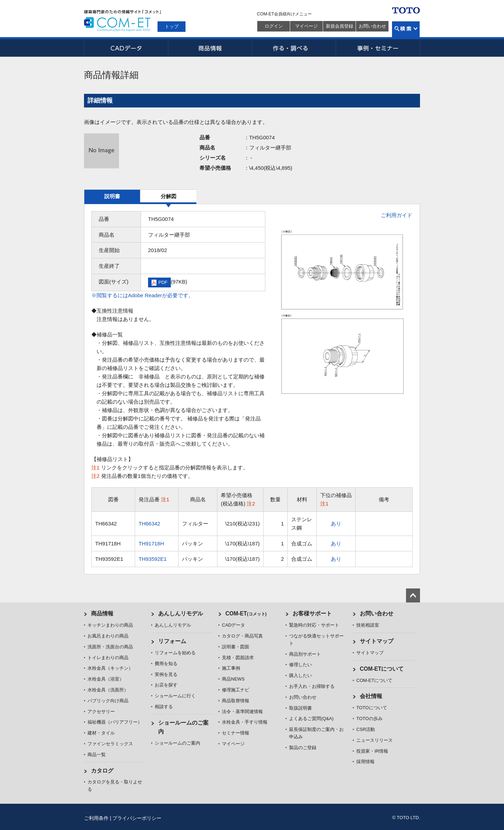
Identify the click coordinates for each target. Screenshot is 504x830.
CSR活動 (366, 729)
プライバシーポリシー (137, 818)
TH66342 (149, 524)
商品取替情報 (236, 701)
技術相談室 (368, 625)
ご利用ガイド (397, 215)
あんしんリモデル (181, 613)
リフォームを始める (175, 653)
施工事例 (231, 668)
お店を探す (166, 685)
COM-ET (246, 613)
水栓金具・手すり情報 (245, 722)
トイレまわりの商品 (108, 658)
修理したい (300, 665)
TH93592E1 (153, 559)
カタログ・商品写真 (242, 636)
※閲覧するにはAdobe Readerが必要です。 (142, 295)
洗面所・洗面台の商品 (110, 647)
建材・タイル (101, 733)
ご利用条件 (96, 818)
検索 (406, 29)
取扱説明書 (300, 708)
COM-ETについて (382, 669)
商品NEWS (233, 679)
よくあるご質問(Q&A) (311, 719)
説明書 (112, 196)
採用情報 (365, 762)
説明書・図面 (236, 647)
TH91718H (151, 543)
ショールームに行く (175, 696)
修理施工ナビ (236, 690)
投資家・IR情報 (372, 751)
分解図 (169, 196)
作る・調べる (294, 48)
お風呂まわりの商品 (108, 636)
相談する (164, 707)
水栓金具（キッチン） (110, 668)
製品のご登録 (303, 748)
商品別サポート (305, 654)
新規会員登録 (339, 26)
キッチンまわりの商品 (110, 625)
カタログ (102, 771)
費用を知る (166, 664)
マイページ (306, 26)
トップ (172, 26)
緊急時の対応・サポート (314, 625)
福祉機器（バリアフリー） (115, 722)
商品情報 (210, 48)
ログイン (274, 26)
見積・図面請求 (238, 658)
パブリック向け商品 (108, 701)
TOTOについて (372, 708)
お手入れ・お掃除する (312, 686)
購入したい (300, 675)
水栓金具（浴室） (106, 679)
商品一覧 (97, 755)
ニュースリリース (374, 740)
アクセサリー (101, 712)
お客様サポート (312, 613)
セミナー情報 (236, 733)
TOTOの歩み (369, 719)
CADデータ (126, 48)
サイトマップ (377, 641)
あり (336, 524)
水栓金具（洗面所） (108, 690)
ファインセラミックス (110, 744)
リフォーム (172, 641)
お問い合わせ (372, 26)
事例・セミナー (378, 48)
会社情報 (371, 696)
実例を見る (166, 674)
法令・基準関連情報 (242, 712)
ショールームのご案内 (177, 743)
